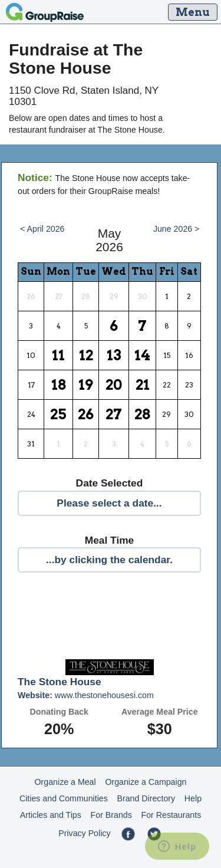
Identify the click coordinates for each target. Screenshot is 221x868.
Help (193, 798)
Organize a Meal (65, 782)
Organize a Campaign (146, 782)
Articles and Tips (51, 815)
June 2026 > (177, 229)
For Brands (111, 815)
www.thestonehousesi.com (86, 695)
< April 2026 (42, 229)
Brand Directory (146, 798)
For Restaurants (171, 815)
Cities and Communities (64, 798)
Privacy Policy (84, 833)
